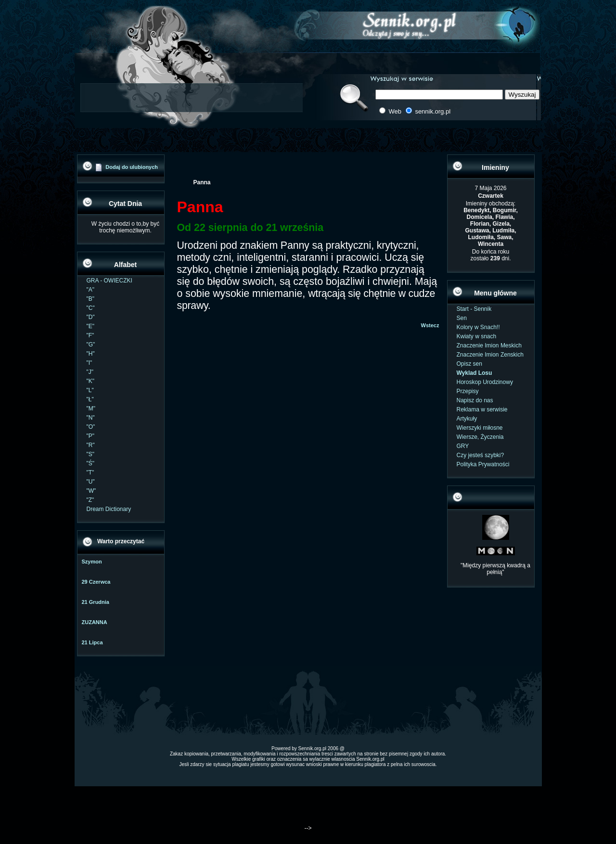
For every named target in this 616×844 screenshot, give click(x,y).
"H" (91, 354)
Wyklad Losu (475, 373)
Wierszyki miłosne (480, 428)
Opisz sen (469, 364)
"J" (90, 372)
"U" (91, 482)
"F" (90, 335)
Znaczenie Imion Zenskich (490, 355)
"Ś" (91, 463)
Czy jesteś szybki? (481, 455)
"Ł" (90, 399)
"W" (91, 491)
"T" (90, 473)
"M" (91, 409)
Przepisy (468, 391)
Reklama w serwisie (482, 409)
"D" (91, 317)
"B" (91, 299)
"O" (91, 427)
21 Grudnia (96, 602)
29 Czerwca (96, 582)
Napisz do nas (475, 400)
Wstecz (430, 325)
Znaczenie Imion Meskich (489, 345)
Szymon (92, 562)
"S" (91, 454)
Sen (462, 318)
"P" (91, 436)
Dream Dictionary (109, 509)
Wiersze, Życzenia (480, 437)
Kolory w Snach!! (478, 327)
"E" (91, 326)
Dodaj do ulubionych (132, 167)
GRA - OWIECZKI (109, 281)
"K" (91, 381)
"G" (91, 345)
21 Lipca (92, 642)
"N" (91, 418)
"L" (90, 390)
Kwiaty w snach (477, 336)
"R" (91, 445)
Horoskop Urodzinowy (485, 382)
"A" (91, 290)
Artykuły (467, 419)
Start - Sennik (474, 309)
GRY (463, 446)
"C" (91, 308)
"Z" (90, 500)
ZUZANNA (95, 622)
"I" (90, 363)
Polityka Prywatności (483, 464)
